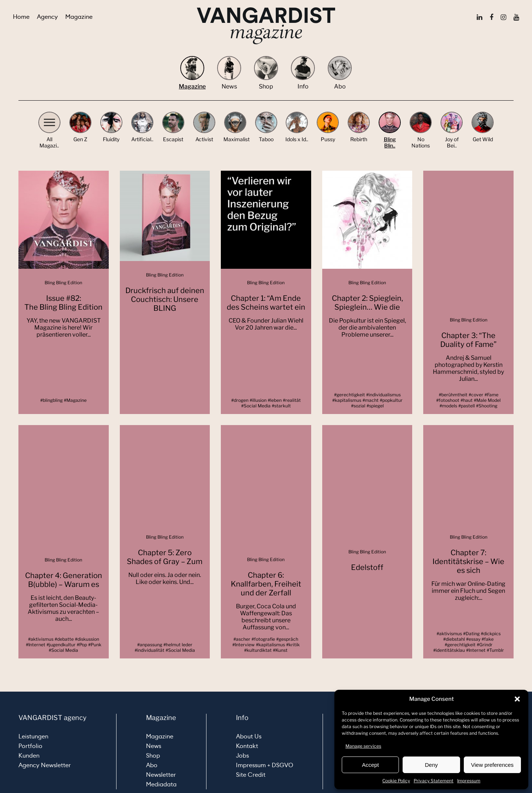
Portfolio (30, 746)
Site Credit (251, 775)
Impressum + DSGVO (265, 765)
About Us (249, 736)
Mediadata (161, 784)
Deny (431, 765)
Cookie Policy (396, 781)
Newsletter (161, 775)
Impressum (469, 781)
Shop (153, 756)
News (154, 746)
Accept (371, 765)
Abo (152, 765)
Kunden (29, 756)
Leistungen (33, 736)
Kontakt (247, 746)
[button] (517, 699)
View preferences (493, 765)
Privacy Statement (434, 781)
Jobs (242, 756)
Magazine (79, 17)
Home (21, 17)
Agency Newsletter (45, 765)
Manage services (363, 746)
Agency (47, 17)
